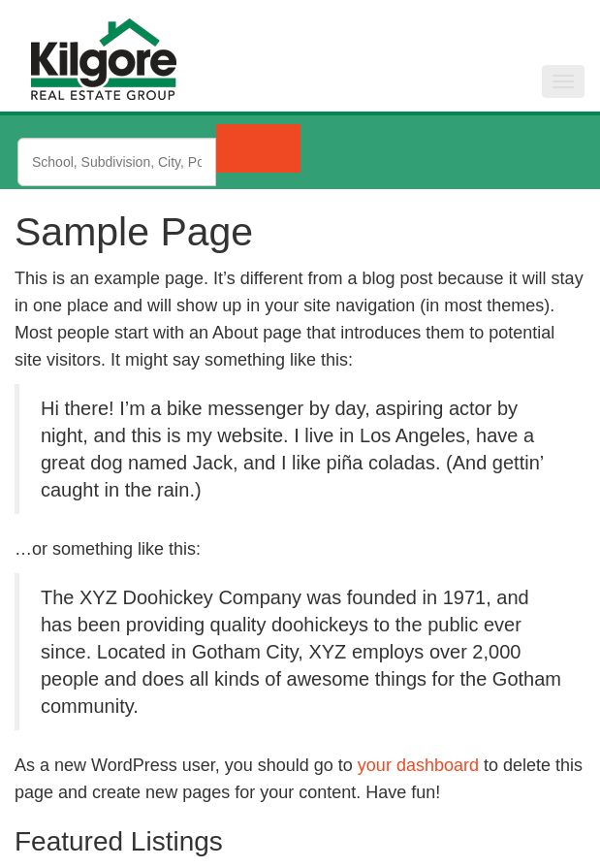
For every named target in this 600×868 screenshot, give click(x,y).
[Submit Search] (258, 148)
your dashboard (418, 765)
